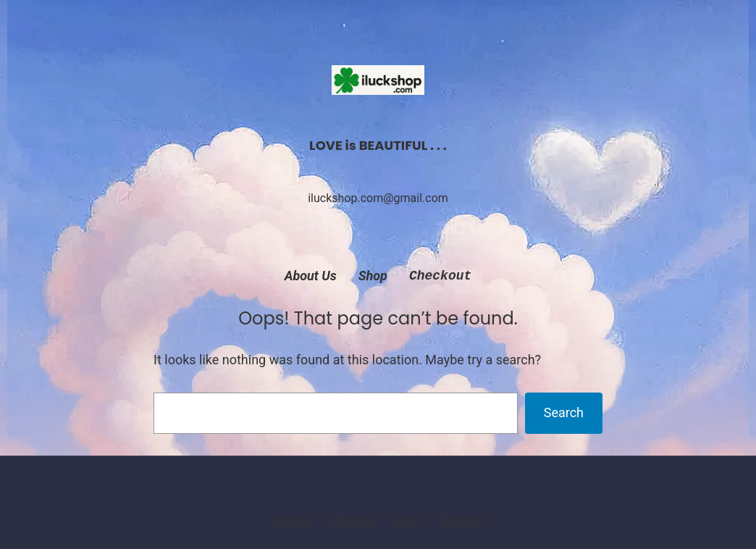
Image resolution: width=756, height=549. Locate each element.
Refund (461, 520)
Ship (407, 520)
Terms (291, 520)
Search (564, 412)
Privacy (353, 520)
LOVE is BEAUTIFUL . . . (378, 145)
